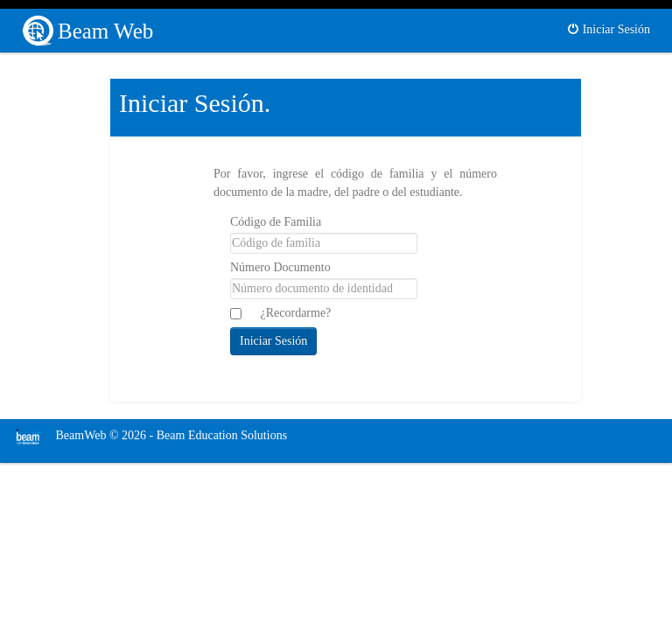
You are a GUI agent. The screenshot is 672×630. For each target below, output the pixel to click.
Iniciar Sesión (609, 29)
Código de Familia (276, 222)
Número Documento (280, 267)
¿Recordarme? (296, 313)
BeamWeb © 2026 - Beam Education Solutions (146, 435)
